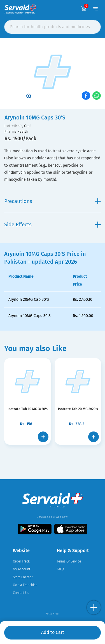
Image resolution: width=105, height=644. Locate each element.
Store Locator (23, 577)
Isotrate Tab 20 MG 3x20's (78, 409)
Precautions (53, 201)
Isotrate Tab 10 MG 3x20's (27, 409)
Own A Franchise (25, 585)
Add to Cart (53, 632)
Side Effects (53, 224)
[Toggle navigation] (95, 9)
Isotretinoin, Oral (18, 126)
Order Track (21, 561)
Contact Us (21, 593)
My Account (22, 569)
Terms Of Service (69, 561)
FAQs (60, 569)
